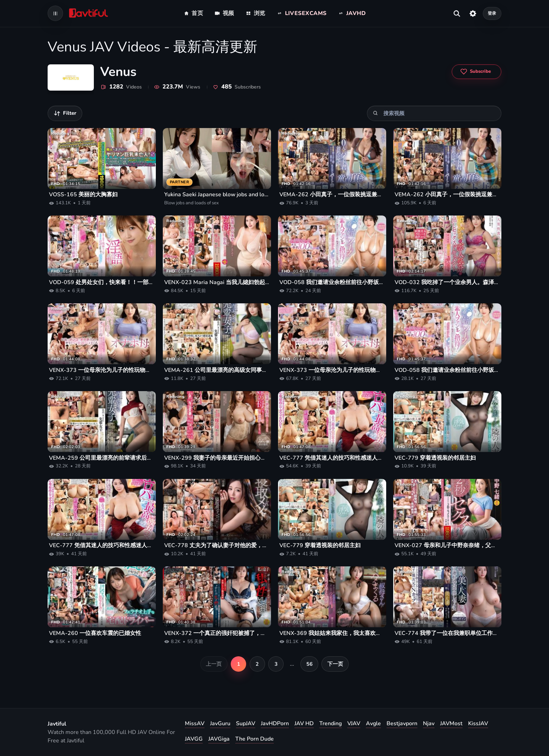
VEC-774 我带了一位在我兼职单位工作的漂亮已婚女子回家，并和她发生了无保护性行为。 (447, 633)
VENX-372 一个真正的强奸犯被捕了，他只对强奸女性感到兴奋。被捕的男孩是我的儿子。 (217, 633)
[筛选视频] (65, 113)
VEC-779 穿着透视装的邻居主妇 (435, 458)
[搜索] (376, 113)
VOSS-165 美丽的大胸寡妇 (83, 195)
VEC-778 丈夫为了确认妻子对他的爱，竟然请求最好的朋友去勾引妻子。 (217, 545)
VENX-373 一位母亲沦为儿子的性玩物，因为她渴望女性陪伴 (102, 370)
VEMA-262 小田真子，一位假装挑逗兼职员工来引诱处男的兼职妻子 (332, 195)
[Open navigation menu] (55, 13)
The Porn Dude (255, 739)
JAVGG (194, 739)
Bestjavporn (402, 723)
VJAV (354, 723)
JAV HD (304, 723)
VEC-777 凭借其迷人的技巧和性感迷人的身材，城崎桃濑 (332, 458)
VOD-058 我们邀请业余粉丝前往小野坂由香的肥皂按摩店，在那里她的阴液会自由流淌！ (332, 282)
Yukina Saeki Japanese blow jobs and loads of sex (217, 195)
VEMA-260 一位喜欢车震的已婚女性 (95, 633)
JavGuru (220, 723)
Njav (429, 723)
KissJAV (478, 723)
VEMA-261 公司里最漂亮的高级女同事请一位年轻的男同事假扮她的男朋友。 (217, 370)
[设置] (473, 13)
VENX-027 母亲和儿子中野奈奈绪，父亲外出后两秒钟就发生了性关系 (447, 545)
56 (310, 664)
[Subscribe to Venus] (477, 72)
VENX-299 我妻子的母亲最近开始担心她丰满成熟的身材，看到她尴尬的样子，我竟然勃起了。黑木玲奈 (217, 458)
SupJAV (246, 723)
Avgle (373, 723)
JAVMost (451, 723)
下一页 (335, 664)
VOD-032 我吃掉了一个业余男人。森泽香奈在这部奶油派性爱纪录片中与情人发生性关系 (447, 282)
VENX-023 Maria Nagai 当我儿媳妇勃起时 (217, 282)
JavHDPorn (275, 723)
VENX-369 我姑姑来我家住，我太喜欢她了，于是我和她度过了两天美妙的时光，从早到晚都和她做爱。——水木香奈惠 (332, 633)
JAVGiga (219, 739)
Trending (331, 723)
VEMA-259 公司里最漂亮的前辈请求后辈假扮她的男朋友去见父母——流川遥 (102, 458)
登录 (492, 13)
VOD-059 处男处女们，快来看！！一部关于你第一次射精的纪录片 (102, 282)
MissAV (195, 723)
